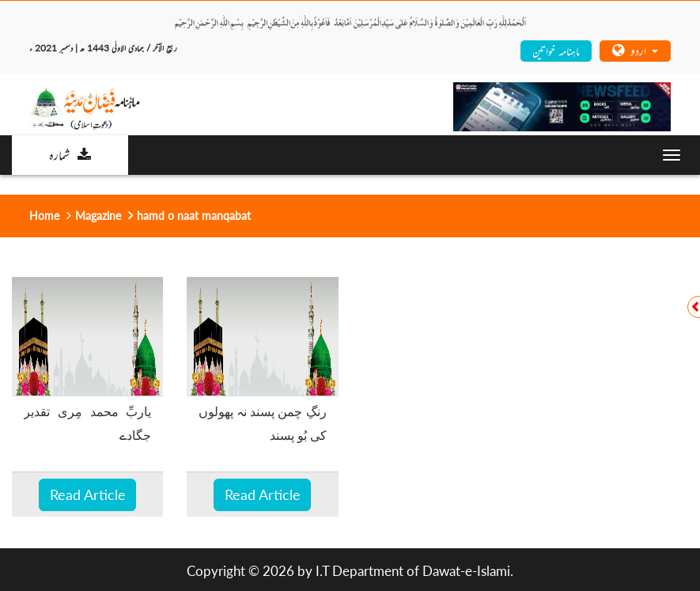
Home (44, 216)
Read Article (88, 494)
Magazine (98, 216)
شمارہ (70, 154)
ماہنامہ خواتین (556, 50)
